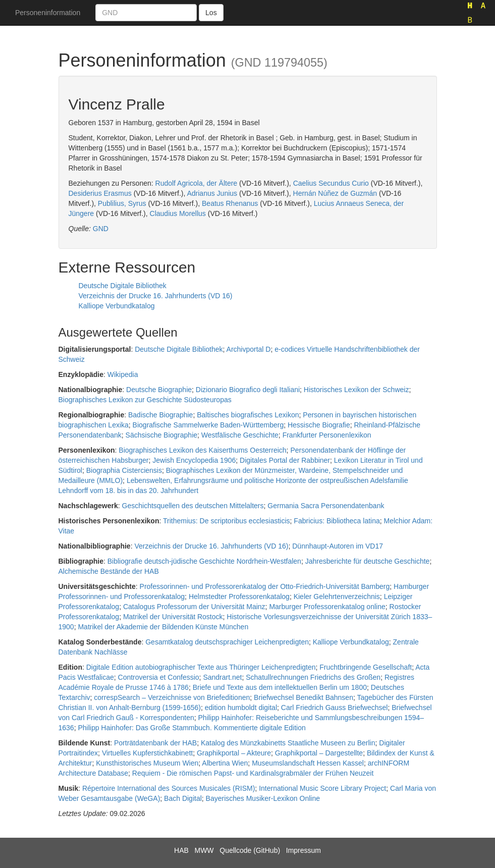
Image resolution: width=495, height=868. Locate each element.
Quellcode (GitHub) (250, 850)
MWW (204, 850)
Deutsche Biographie (159, 390)
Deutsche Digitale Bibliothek (123, 286)
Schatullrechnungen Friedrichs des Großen (313, 677)
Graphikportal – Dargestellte (319, 753)
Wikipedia (123, 374)
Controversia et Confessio (159, 677)
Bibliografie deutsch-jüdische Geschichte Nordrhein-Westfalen (204, 561)
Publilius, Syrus (122, 203)
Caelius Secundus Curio (331, 183)
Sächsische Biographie (161, 435)
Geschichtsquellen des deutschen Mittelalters (193, 506)
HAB (181, 850)
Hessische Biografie (319, 425)
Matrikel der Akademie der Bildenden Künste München (163, 627)
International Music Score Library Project (322, 788)
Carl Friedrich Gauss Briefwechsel (335, 708)
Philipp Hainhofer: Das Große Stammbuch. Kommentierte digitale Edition (191, 728)
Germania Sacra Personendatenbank (326, 506)
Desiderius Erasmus (100, 193)
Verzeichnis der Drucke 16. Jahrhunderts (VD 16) (156, 296)
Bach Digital (183, 798)
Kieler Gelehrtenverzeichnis (337, 596)
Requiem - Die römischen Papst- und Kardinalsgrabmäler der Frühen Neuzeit (253, 773)
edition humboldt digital (241, 708)
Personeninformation (48, 13)
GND (101, 229)
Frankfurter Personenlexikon (327, 435)
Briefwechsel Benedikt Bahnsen (304, 697)
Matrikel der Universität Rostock (173, 617)
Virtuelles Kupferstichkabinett (147, 753)
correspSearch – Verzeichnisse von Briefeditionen (172, 697)
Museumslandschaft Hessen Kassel (308, 763)
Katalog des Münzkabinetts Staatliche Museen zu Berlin (288, 743)
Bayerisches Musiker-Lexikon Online (263, 798)
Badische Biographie (160, 415)
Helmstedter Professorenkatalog (239, 596)
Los (211, 13)
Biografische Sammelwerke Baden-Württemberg (208, 425)
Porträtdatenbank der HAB (155, 743)
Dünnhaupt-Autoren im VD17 (338, 546)
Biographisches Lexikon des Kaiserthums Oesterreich (202, 450)
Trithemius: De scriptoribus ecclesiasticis (227, 521)
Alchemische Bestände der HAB (109, 571)
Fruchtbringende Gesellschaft (366, 667)
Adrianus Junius (212, 193)
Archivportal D (249, 349)
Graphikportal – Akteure (234, 753)
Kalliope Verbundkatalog (117, 306)
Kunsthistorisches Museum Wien (147, 763)
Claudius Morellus (178, 213)
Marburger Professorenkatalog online (327, 607)
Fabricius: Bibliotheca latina (337, 521)
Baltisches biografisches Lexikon (248, 415)
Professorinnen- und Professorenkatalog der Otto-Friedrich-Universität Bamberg (265, 586)
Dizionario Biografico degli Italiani (248, 390)
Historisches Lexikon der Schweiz (356, 390)
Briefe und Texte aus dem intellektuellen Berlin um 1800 (280, 687)
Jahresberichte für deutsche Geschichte (368, 561)
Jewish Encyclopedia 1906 (194, 460)
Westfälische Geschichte (240, 435)
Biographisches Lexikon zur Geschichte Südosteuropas (145, 400)
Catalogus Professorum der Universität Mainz (194, 607)
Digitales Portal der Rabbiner (285, 460)
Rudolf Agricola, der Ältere (197, 183)
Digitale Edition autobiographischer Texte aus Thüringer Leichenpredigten (201, 667)
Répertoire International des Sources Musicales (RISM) (169, 788)
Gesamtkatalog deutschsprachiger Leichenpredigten (227, 642)
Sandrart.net (222, 677)
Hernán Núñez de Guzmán (335, 193)
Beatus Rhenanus (230, 203)
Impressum (304, 850)
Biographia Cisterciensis (124, 470)
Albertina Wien (225, 763)
